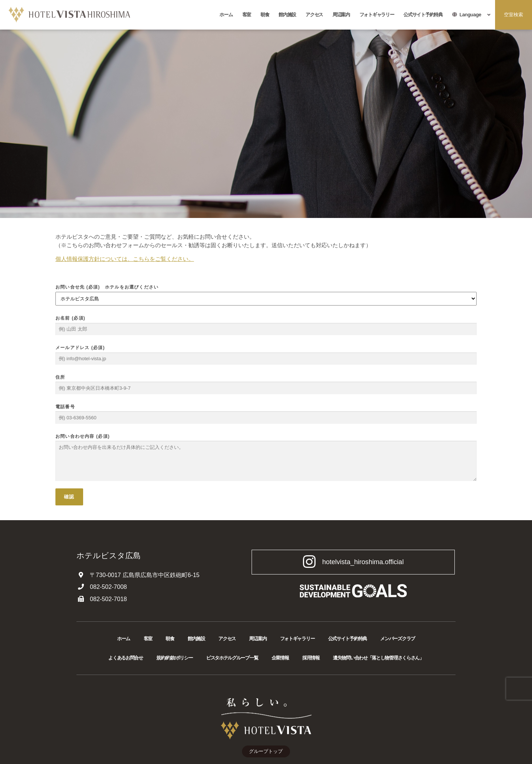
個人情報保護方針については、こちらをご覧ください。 (125, 259)
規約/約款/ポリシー (174, 658)
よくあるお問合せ (126, 658)
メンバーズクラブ (398, 639)
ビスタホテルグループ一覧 (232, 658)
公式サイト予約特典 (423, 15)
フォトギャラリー (377, 15)
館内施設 (287, 15)
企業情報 (280, 658)
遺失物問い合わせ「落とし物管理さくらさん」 (378, 658)
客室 (247, 15)
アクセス (314, 15)
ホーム (226, 15)
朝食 (265, 15)
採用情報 (311, 658)
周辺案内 (341, 15)
